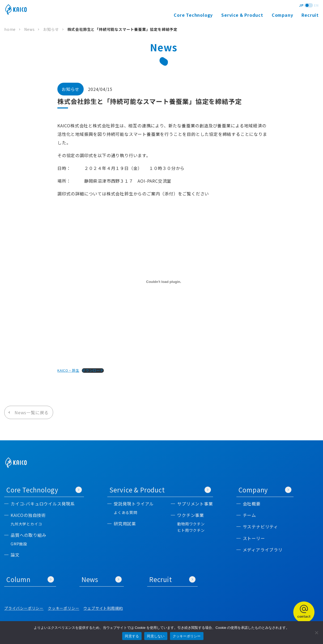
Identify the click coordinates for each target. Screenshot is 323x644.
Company (265, 490)
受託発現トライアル (134, 504)
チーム (249, 515)
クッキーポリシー (63, 608)
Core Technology (44, 490)
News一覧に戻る (32, 412)
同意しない (156, 636)
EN (316, 5)
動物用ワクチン (191, 524)
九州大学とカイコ (26, 524)
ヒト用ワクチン (191, 530)
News (102, 579)
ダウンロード (93, 371)
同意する (132, 636)
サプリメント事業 (195, 504)
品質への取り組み (28, 535)
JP (301, 5)
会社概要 (252, 504)
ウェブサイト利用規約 (103, 608)
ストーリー (254, 538)
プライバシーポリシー (24, 608)
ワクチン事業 (191, 515)
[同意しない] (316, 633)
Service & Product (160, 490)
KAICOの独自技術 (28, 515)
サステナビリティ (260, 527)
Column (30, 579)
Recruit (310, 15)
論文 (15, 555)
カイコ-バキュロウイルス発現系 (43, 504)
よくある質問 (126, 513)
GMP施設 (19, 544)
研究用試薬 (125, 524)
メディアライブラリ (263, 550)
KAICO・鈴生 (68, 370)
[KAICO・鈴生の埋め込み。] (164, 282)
